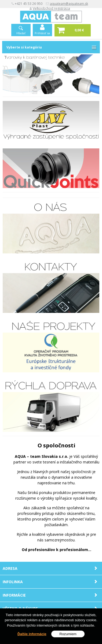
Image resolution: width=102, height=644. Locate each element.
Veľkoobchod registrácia (51, 8)
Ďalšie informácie (32, 634)
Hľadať (21, 33)
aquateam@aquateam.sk (69, 4)
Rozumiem (68, 634)
